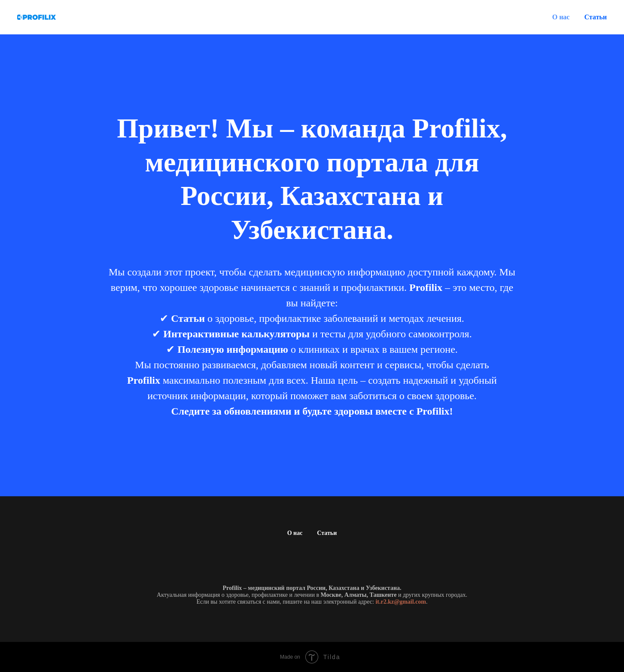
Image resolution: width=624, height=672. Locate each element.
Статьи (327, 533)
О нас (561, 17)
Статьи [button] (595, 17)
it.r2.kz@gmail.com (401, 602)
